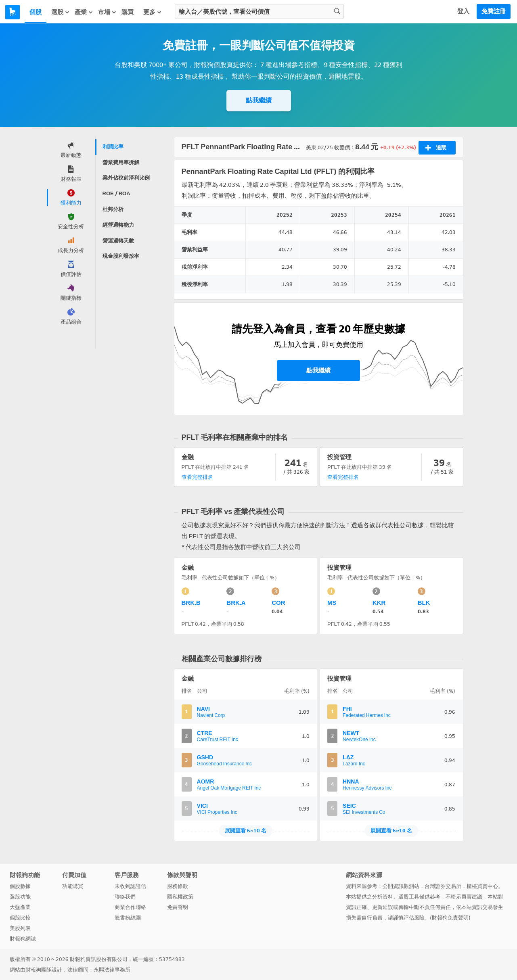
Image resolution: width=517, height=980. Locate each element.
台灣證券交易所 (443, 886)
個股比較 (20, 918)
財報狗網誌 (23, 939)
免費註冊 (494, 11)
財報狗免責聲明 (450, 918)
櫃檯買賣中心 (482, 886)
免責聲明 (178, 907)
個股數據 (20, 886)
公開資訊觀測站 (401, 886)
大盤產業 (20, 907)
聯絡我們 (125, 897)
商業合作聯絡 (130, 907)
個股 (36, 12)
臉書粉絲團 (128, 918)
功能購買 (73, 886)
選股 (61, 12)
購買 (128, 12)
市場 (107, 12)
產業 (84, 12)
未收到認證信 (130, 886)
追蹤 (436, 148)
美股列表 (20, 928)
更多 (153, 12)
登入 (463, 11)
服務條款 (178, 886)
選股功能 (20, 897)
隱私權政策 (180, 897)
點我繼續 (259, 100)
